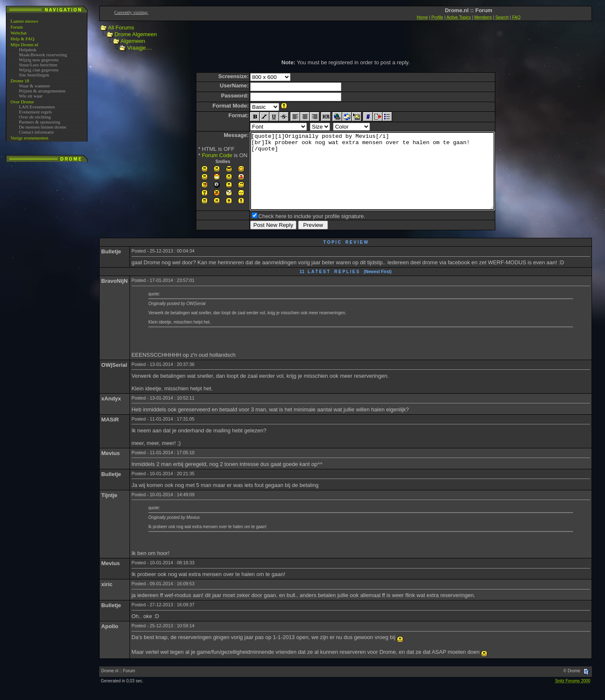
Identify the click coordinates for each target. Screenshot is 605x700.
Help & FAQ (22, 39)
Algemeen (133, 41)
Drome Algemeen (135, 34)
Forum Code (202, 155)
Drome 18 (20, 81)
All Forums (121, 28)
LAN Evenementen (37, 107)
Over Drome (22, 102)
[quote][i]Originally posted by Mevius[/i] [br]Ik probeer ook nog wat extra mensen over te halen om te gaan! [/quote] (372, 179)
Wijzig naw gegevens (39, 60)
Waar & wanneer (34, 86)
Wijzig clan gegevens (39, 70)
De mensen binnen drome (43, 127)
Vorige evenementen (29, 138)
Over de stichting (35, 117)
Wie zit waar (31, 96)
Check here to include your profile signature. (297, 231)
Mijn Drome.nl (24, 45)
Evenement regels (36, 112)
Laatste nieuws (24, 21)
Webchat (18, 33)
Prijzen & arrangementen (42, 91)
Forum (17, 27)
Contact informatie (36, 132)
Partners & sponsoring (40, 122)
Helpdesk (28, 50)
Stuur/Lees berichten (38, 65)
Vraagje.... (139, 48)
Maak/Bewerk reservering (43, 55)
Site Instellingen (34, 75)
